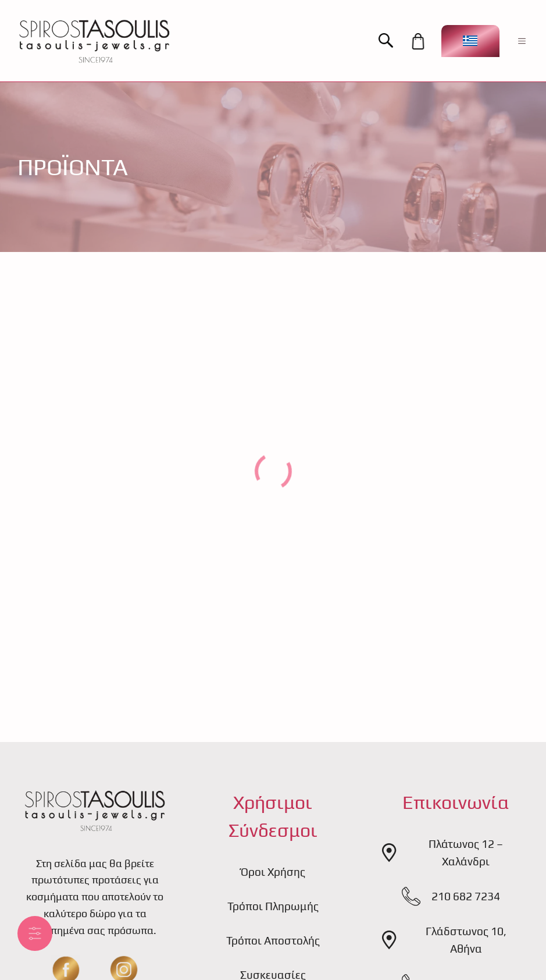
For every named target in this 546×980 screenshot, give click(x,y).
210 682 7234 (466, 896)
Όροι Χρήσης (273, 872)
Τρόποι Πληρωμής (273, 906)
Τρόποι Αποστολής (273, 940)
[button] (392, 41)
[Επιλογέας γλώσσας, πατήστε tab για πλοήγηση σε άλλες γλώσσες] (470, 41)
